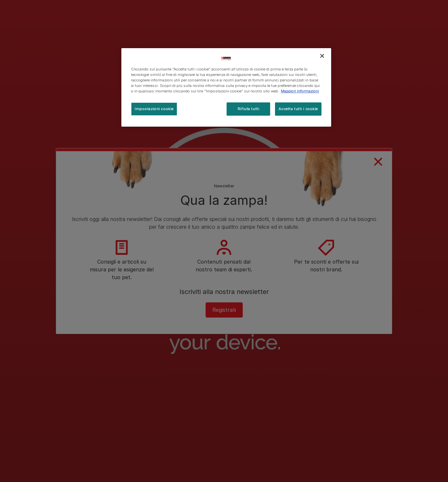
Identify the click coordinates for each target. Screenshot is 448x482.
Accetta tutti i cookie (298, 109)
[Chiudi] (322, 56)
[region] (226, 87)
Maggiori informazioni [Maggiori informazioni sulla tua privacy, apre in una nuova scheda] (300, 91)
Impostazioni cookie (154, 109)
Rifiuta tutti (248, 109)
